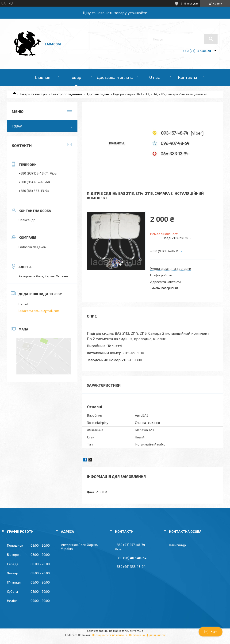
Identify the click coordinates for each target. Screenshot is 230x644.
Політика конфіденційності (147, 635)
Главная (43, 77)
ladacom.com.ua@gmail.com (39, 311)
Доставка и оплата (115, 77)
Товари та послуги (33, 94)
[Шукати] (211, 39)
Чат (211, 632)
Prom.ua (138, 631)
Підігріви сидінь (98, 94)
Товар (76, 77)
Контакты (187, 77)
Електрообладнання (67, 94)
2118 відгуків (189, 3)
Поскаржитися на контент (109, 635)
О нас (155, 77)
